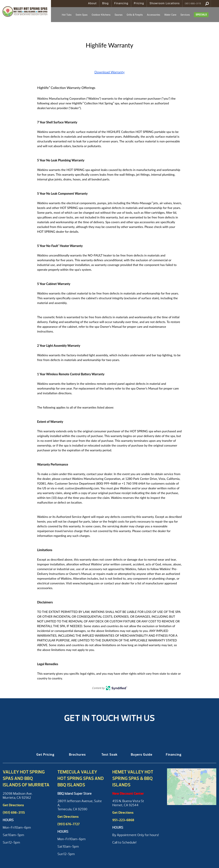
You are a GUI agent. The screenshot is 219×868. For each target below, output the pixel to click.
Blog (105, 3)
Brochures (77, 755)
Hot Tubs (67, 15)
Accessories (153, 15)
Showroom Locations (165, 3)
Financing (121, 3)
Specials (201, 15)
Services (185, 15)
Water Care (170, 15)
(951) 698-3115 (193, 4)
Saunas (119, 15)
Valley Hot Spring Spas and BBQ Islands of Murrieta (26, 778)
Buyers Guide (142, 755)
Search (207, 4)
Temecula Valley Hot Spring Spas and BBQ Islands (81, 778)
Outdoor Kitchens (101, 15)
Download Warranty (110, 72)
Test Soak (109, 755)
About (92, 3)
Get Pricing (45, 755)
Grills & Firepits (135, 15)
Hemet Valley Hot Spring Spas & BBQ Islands (133, 778)
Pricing (139, 3)
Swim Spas (82, 15)
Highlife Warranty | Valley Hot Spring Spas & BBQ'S (25, 11)
